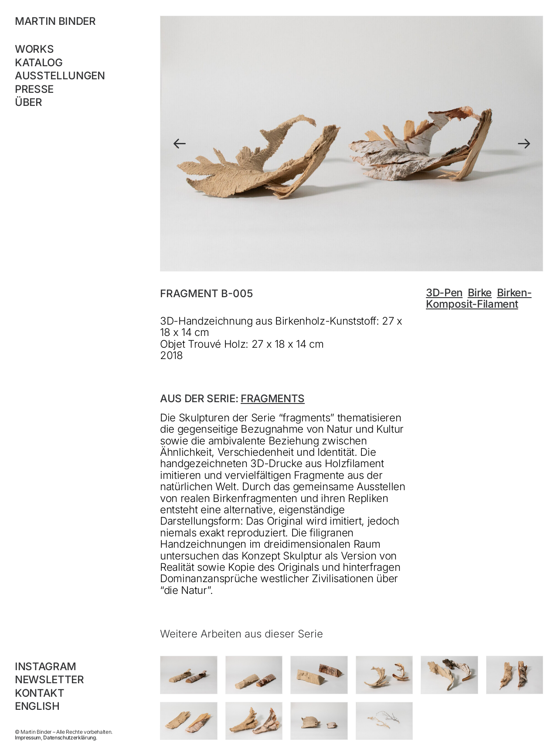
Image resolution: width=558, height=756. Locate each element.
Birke (480, 293)
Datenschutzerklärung (69, 737)
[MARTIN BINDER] (72, 21)
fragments (273, 398)
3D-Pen (444, 293)
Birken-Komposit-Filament (479, 298)
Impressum (28, 737)
